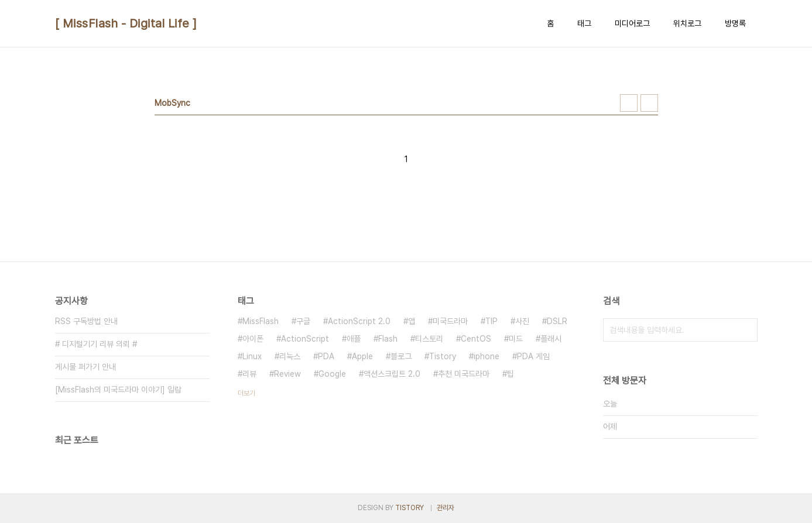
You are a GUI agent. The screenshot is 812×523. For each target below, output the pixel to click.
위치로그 (687, 23)
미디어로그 (632, 23)
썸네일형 (629, 103)
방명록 (735, 23)
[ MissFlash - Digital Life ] (126, 23)
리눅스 (290, 356)
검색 (746, 330)
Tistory (443, 356)
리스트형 (649, 103)
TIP (491, 321)
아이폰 (253, 339)
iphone (486, 356)
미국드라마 (450, 321)
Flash (388, 339)
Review (287, 374)
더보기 (246, 393)
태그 (584, 23)
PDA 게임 (533, 356)
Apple (362, 356)
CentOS (476, 339)
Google (332, 374)
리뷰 (249, 374)
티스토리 (429, 339)
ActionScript (305, 339)
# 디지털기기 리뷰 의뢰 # (96, 344)
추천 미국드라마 (464, 374)
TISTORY (410, 508)
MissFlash (261, 321)
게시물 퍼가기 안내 (85, 367)
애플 (354, 339)
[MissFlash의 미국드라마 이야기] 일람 (118, 390)
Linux (252, 356)
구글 (303, 321)
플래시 (551, 339)
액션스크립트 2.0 (392, 374)
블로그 (401, 356)
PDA (326, 356)
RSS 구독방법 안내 (86, 321)
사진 (522, 321)
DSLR (557, 321)
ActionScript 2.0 (359, 321)
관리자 (446, 508)
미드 (516, 339)
